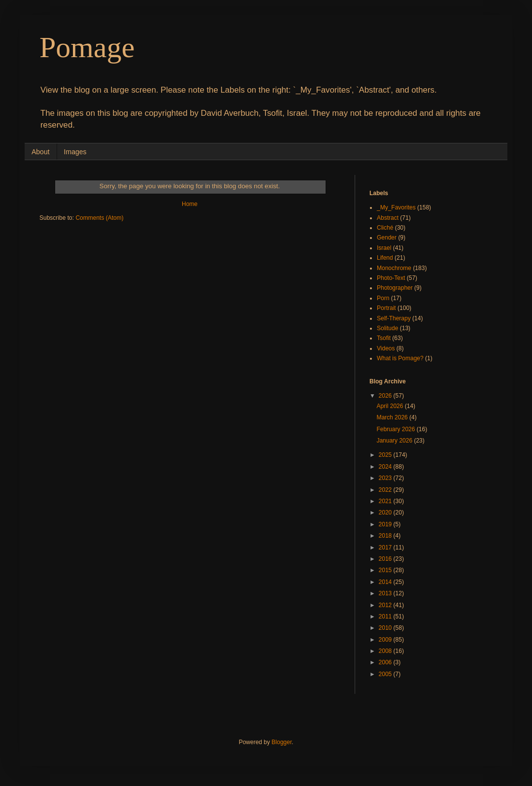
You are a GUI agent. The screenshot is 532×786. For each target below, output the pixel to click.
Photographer (395, 288)
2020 (386, 513)
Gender (387, 238)
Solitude (387, 328)
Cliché (385, 228)
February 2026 (396, 429)
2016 (386, 559)
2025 (386, 455)
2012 (386, 605)
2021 (386, 501)
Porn (383, 298)
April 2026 (390, 406)
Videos (386, 348)
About (41, 152)
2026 (386, 396)
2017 (386, 547)
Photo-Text (391, 278)
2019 (386, 524)
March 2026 (393, 417)
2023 (386, 478)
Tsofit (384, 338)
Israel (384, 248)
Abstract (388, 218)
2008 (386, 651)
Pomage (87, 47)
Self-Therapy (394, 318)
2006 (386, 662)
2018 (386, 536)
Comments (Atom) (99, 218)
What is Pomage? (400, 358)
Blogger (282, 742)
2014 (386, 582)
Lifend (385, 258)
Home (190, 204)
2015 (386, 570)
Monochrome (394, 268)
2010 (386, 628)
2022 (386, 490)
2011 (386, 616)
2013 (386, 593)
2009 (386, 640)
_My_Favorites (396, 207)
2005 (386, 674)
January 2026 (395, 441)
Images (75, 152)
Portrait (386, 308)
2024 (386, 467)
